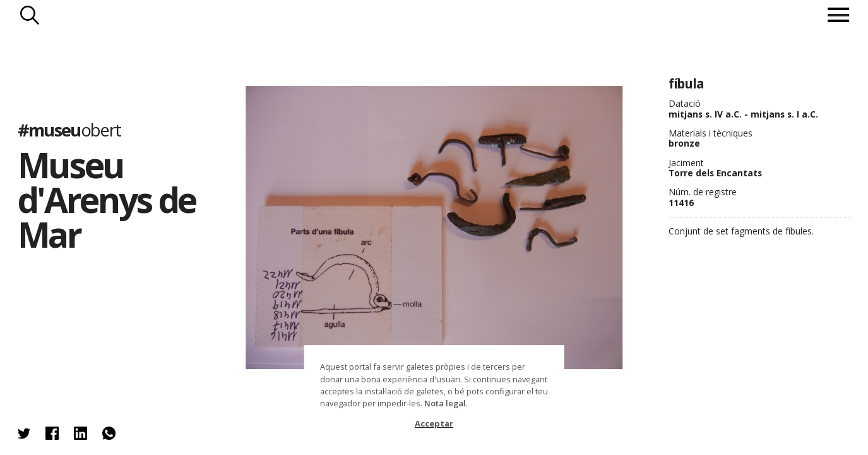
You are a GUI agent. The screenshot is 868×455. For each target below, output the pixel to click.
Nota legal (445, 403)
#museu (69, 130)
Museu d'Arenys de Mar (107, 199)
